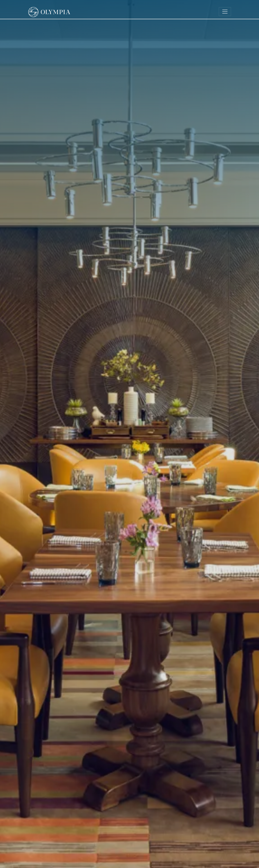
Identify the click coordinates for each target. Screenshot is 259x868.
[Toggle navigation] (225, 12)
